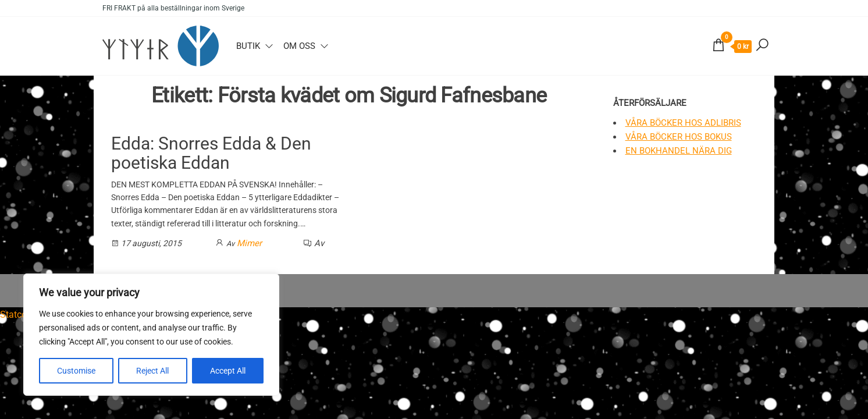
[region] (151, 335)
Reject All (152, 371)
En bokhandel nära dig (679, 151)
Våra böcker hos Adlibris (683, 123)
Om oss (299, 46)
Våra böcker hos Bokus (679, 137)
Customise (76, 371)
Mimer (249, 243)
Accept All (228, 371)
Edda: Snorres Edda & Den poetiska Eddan (211, 153)
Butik (248, 46)
